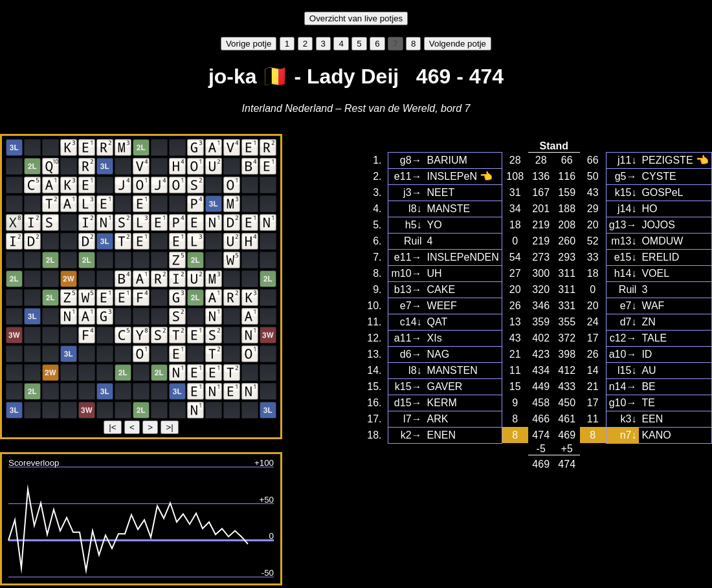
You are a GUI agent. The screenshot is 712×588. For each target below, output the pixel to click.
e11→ (408, 176)
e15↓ (626, 257)
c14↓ (411, 322)
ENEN (441, 435)
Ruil (413, 241)
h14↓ (626, 273)
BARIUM (447, 160)
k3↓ (629, 419)
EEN (652, 419)
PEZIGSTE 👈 (675, 160)
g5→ (626, 176)
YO (435, 225)
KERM (442, 403)
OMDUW (662, 241)
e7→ (411, 306)
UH (435, 273)
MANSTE (449, 209)
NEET (441, 192)
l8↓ (415, 209)
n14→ (623, 387)
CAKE (441, 289)
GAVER (445, 387)
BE (648, 387)
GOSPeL (662, 192)
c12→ (623, 338)
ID (647, 354)
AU (649, 370)
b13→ (408, 289)
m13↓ (624, 241)
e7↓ (629, 306)
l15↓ (627, 370)
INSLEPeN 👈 (460, 176)
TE (648, 403)
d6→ (411, 354)
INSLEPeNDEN (463, 257)
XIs (435, 338)
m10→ (406, 273)
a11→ (408, 338)
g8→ (411, 160)
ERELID (660, 257)
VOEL (655, 273)
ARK (438, 419)
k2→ (411, 435)
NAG (439, 354)
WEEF (442, 306)
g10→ (623, 403)
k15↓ (626, 192)
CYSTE (659, 176)
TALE (654, 338)
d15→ (408, 403)
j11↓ (627, 160)
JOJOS (658, 225)
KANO (656, 435)
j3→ (412, 192)
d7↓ (629, 322)
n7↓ (629, 435)
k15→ (408, 387)
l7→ (412, 419)
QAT (438, 322)
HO (649, 209)
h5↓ (414, 225)
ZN (648, 322)
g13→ (623, 225)
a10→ (623, 354)
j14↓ (627, 209)
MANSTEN (452, 370)
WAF (653, 306)
